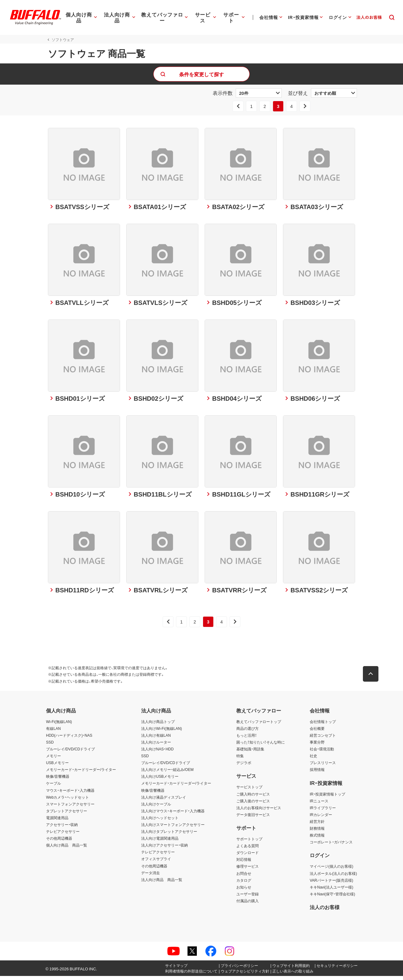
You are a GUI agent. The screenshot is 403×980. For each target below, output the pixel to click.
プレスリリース (323, 767)
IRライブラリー (323, 812)
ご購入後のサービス (253, 805)
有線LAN (53, 732)
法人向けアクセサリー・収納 (164, 849)
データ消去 (151, 877)
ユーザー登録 (248, 898)
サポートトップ (249, 843)
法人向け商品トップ (158, 726)
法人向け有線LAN (156, 739)
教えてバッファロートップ (259, 726)
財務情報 (317, 832)
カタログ (244, 884)
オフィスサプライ (156, 863)
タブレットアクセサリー (67, 815)
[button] (373, 678)
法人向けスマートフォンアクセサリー (173, 828)
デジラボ (244, 767)
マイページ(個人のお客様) (331, 870)
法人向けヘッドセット (160, 822)
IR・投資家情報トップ (327, 798)
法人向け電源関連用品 (160, 842)
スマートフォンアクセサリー (70, 808)
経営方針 (317, 825)
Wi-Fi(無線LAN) (59, 726)
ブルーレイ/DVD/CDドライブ (70, 753)
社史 (313, 760)
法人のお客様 (325, 911)
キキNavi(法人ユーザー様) (331, 891)
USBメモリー (57, 767)
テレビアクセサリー (63, 835)
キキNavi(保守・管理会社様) (332, 898)
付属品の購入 (248, 905)
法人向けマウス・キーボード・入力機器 (173, 815)
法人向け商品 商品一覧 (162, 884)
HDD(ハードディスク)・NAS (69, 739)
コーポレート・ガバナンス (331, 846)
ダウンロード (248, 856)
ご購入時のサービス (253, 798)
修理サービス (248, 870)
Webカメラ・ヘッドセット (67, 801)
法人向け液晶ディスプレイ (164, 801)
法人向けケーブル (156, 808)
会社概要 (317, 732)
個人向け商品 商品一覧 (67, 849)
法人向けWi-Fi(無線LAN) (162, 732)
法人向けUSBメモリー (160, 780)
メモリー (53, 760)
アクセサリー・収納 (62, 828)
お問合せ (244, 877)
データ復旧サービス (253, 819)
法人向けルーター (156, 746)
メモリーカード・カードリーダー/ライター (81, 773)
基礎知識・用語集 (250, 753)
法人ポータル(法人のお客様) (333, 877)
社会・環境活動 (322, 753)
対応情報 (244, 864)
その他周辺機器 (59, 842)
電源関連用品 (57, 822)
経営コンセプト (323, 739)
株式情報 (317, 839)
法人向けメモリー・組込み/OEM (167, 773)
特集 (240, 760)
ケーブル (53, 787)
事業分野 (317, 746)
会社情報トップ (323, 726)
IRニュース (319, 805)
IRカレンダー (321, 819)
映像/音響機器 (58, 780)
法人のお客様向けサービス (259, 812)
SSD (50, 746)
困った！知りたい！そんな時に (261, 746)
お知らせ (244, 891)
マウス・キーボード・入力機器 (70, 794)
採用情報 (317, 773)
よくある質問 (248, 850)
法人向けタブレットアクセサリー (169, 835)
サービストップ (249, 791)
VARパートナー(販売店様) (331, 884)
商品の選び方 (248, 732)
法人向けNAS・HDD (157, 753)
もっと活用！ (247, 739)
